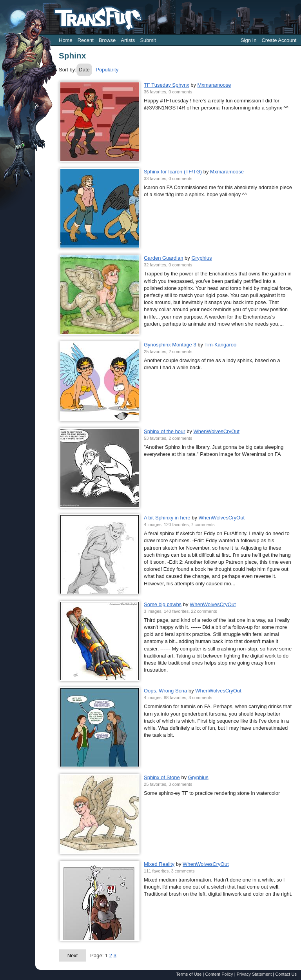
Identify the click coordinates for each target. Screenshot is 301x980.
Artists (128, 40)
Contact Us (286, 974)
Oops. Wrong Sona (165, 691)
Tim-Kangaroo (220, 345)
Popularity (107, 70)
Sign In (248, 40)
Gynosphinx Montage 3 (170, 345)
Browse (107, 40)
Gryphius (201, 258)
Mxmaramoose (214, 85)
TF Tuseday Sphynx (167, 85)
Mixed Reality (159, 864)
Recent (86, 40)
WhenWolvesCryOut (217, 431)
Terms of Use (189, 974)
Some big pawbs (163, 604)
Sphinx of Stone (162, 777)
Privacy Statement (254, 974)
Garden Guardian (163, 258)
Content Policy (219, 974)
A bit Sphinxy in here (167, 518)
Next (73, 955)
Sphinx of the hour (165, 431)
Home (66, 40)
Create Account (279, 40)
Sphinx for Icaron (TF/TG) (173, 172)
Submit (148, 40)
